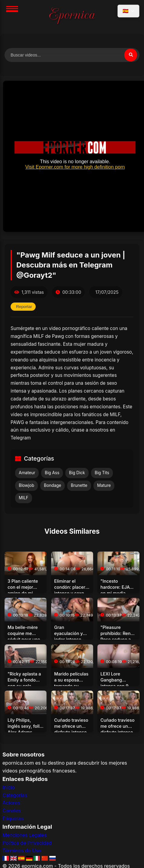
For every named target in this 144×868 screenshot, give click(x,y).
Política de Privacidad (27, 843)
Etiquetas (13, 818)
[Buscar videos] (72, 55)
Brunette (79, 485)
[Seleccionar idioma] (128, 11)
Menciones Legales (25, 835)
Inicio (8, 787)
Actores (11, 803)
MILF (24, 498)
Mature (104, 485)
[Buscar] (131, 55)
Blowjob (26, 485)
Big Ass (52, 473)
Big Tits (102, 473)
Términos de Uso (22, 850)
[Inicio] (72, 17)
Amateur (27, 473)
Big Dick (77, 473)
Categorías (15, 795)
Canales (12, 811)
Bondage (52, 485)
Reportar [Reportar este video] (24, 307)
